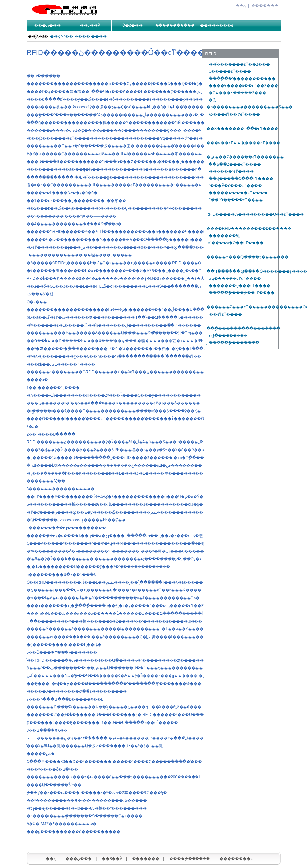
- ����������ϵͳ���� (237, 193)
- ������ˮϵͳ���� (230, 171)
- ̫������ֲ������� (233, 343)
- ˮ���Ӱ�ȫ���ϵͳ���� (234, 186)
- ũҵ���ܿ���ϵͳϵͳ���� (234, 279)
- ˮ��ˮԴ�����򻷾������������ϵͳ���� (235, 200)
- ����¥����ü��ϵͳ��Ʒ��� (242, 86)
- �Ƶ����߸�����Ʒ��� (236, 93)
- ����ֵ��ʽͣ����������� (241, 79)
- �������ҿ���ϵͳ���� (238, 286)
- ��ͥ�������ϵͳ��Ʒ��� (238, 64)
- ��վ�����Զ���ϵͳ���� (240, 179)
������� (265, 6)
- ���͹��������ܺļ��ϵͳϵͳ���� (224, 314)
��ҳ (241, 6)
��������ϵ (217, 25)
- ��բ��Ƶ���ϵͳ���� (234, 164)
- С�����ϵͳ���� (229, 71)
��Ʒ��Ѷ (90, 25)
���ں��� (47, 25)
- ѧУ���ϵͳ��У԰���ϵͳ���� (233, 114)
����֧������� (175, 25)
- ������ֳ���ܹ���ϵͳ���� (241, 293)
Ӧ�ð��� (133, 25)
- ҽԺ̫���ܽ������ (227, 336)
